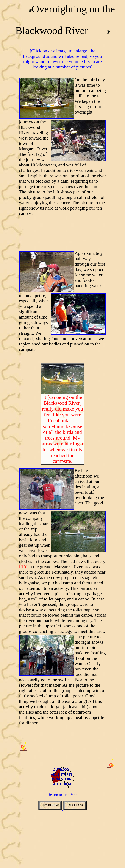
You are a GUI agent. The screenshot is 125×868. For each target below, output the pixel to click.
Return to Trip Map (62, 795)
